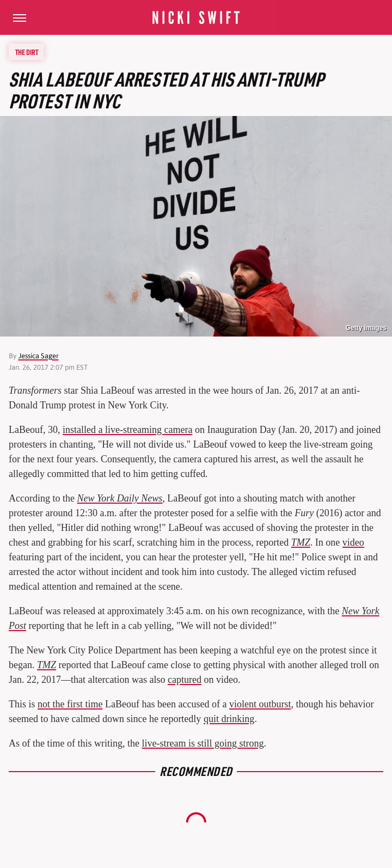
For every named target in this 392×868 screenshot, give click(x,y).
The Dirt (27, 52)
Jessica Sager (39, 356)
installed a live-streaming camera (127, 430)
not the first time (70, 704)
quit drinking (229, 719)
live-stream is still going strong (203, 743)
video (353, 542)
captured (185, 680)
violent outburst (260, 704)
